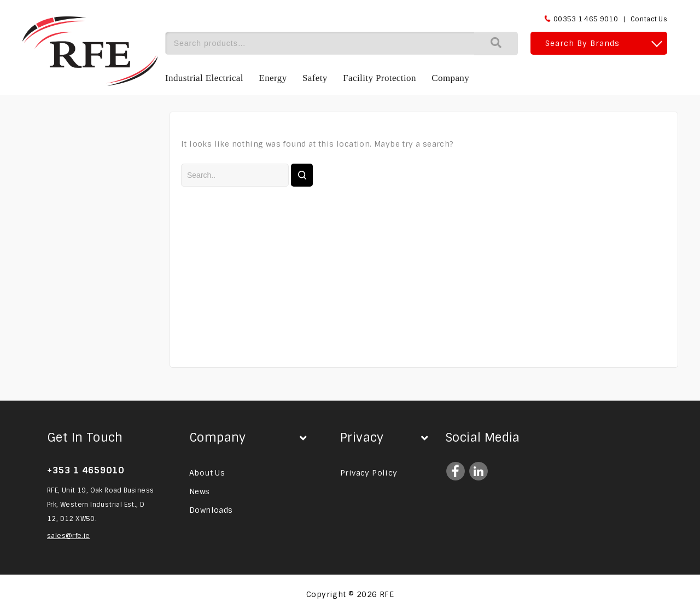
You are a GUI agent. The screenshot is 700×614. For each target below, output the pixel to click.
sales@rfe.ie (69, 536)
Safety (315, 78)
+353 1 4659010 (86, 470)
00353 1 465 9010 (586, 19)
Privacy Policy (369, 473)
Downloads (211, 510)
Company (450, 78)
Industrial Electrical (204, 78)
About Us (207, 473)
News (200, 491)
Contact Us (649, 19)
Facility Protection (380, 78)
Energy (273, 78)
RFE (387, 594)
